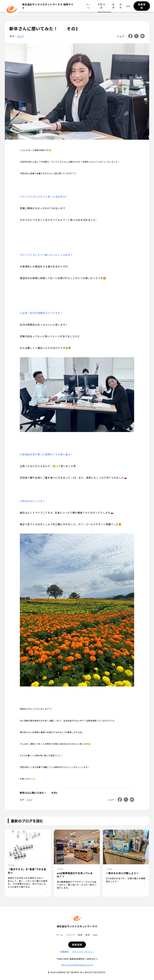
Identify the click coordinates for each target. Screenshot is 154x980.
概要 (112, 6)
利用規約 (64, 951)
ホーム (91, 6)
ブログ (20, 36)
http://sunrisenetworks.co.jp (77, 965)
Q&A (127, 6)
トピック (102, 6)
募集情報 (141, 6)
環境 (119, 6)
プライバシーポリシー (83, 951)
